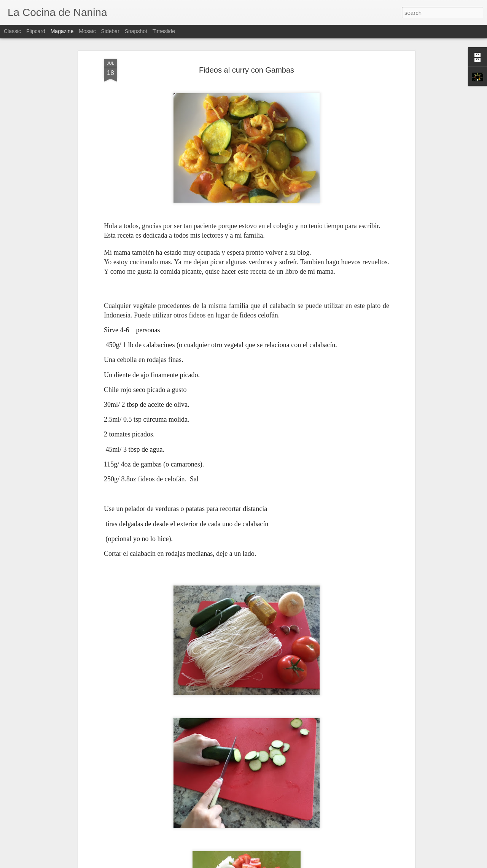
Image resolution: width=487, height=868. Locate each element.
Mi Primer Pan (186, 773)
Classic (12, 31)
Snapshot (136, 31)
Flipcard (36, 31)
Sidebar (110, 31)
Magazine (62, 31)
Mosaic (87, 31)
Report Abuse (290, 864)
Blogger (267, 864)
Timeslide (164, 31)
